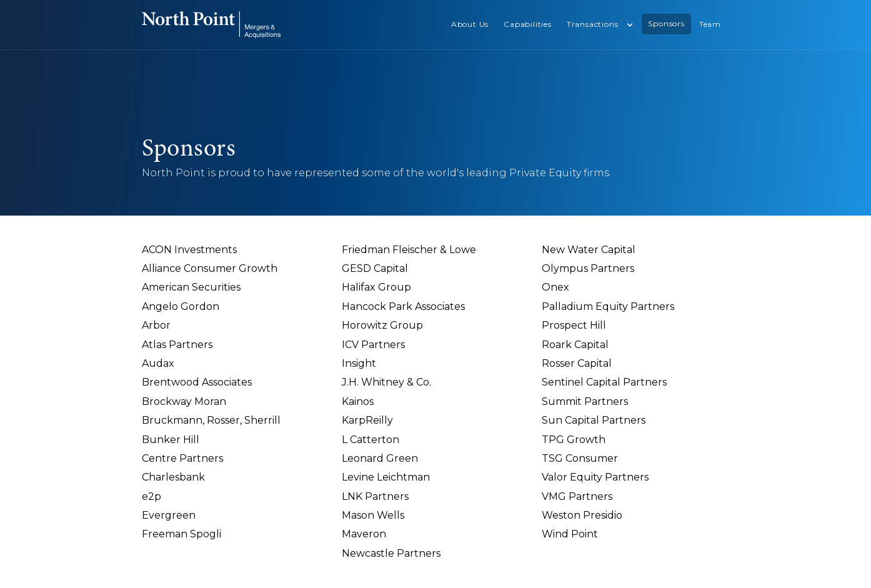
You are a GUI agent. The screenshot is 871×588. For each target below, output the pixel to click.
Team (710, 24)
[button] (600, 25)
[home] (211, 25)
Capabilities (528, 24)
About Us (470, 24)
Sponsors (666, 23)
